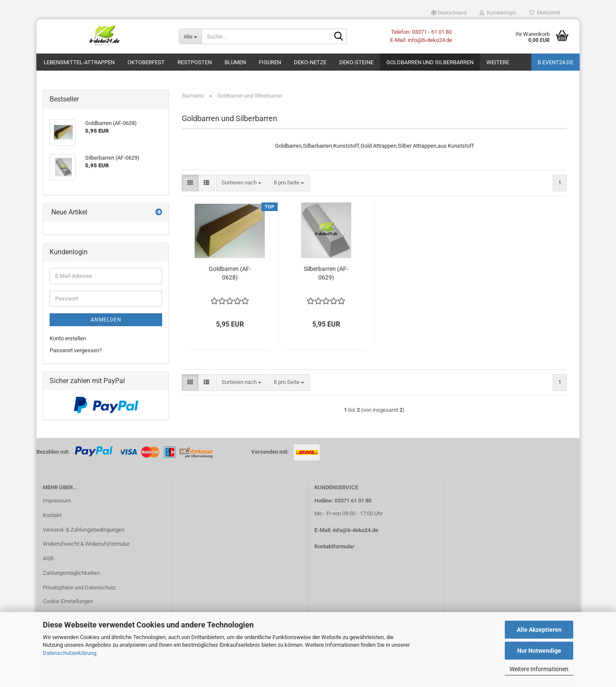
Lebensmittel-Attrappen (79, 62)
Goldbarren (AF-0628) (230, 273)
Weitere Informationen (539, 669)
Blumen (235, 62)
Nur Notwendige (539, 651)
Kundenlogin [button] (498, 13)
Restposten (195, 62)
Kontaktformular (335, 546)
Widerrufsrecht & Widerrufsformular (86, 544)
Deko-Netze (310, 62)
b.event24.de (555, 62)
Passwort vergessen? (76, 350)
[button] (449, 13)
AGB (48, 558)
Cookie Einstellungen (68, 601)
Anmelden (106, 320)
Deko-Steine (356, 62)
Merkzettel (545, 13)
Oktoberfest (146, 62)
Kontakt (52, 515)
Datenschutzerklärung (70, 653)
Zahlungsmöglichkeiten (71, 573)
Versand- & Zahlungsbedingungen (84, 530)
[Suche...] (190, 36)
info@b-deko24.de (355, 530)
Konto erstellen (68, 338)
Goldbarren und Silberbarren (430, 62)
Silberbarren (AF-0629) (326, 273)
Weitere (498, 62)
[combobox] (241, 183)
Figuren (270, 62)
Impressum (57, 501)
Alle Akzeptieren (539, 630)
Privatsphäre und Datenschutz (79, 587)
